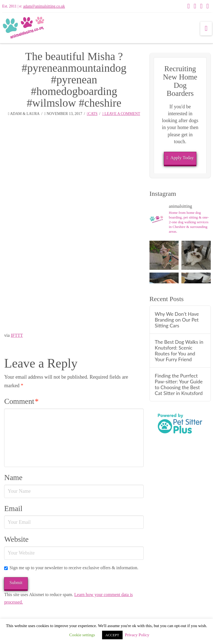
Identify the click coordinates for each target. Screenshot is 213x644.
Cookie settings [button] (82, 635)
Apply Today (180, 158)
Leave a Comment (121, 114)
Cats (92, 114)
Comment (21, 401)
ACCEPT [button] (112, 635)
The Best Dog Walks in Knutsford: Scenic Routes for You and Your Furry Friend (179, 351)
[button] (206, 29)
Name (13, 478)
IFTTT (17, 335)
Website (16, 539)
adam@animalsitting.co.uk (44, 6)
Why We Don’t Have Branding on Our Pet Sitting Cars (177, 320)
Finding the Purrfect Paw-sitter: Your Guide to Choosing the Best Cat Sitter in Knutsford (179, 384)
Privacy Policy (137, 635)
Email (13, 509)
